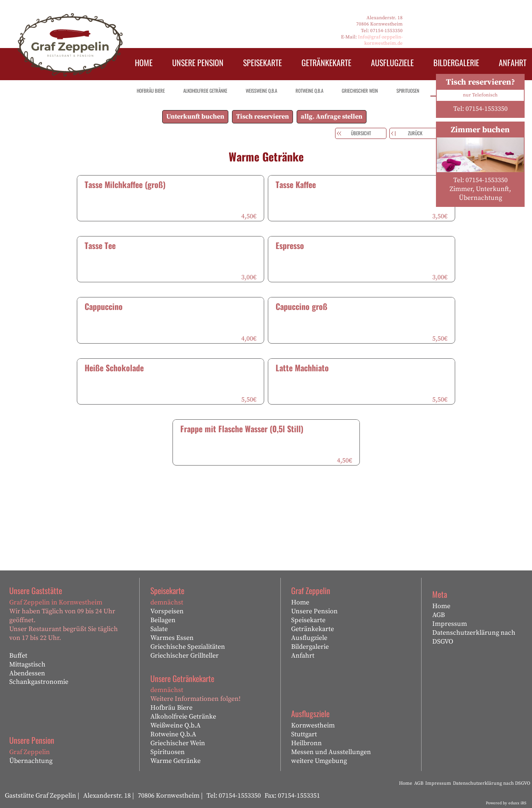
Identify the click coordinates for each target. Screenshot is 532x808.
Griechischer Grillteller (185, 656)
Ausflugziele (309, 638)
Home (300, 602)
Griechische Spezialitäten (188, 647)
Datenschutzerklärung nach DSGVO (474, 637)
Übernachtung (31, 761)
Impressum (450, 624)
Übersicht (361, 133)
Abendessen (27, 673)
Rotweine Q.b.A (173, 734)
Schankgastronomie (39, 682)
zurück (415, 133)
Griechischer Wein (178, 743)
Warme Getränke (175, 761)
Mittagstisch (27, 664)
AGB (439, 615)
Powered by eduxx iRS (506, 803)
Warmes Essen (172, 638)
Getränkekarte (313, 629)
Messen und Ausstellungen (331, 752)
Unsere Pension (314, 611)
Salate (159, 629)
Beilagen (163, 620)
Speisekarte (308, 620)
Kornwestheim (313, 725)
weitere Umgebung (319, 761)
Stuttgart (304, 734)
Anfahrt (303, 656)
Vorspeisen (167, 611)
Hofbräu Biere (171, 708)
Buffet (18, 656)
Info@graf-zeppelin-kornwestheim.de (380, 40)
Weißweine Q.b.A (175, 725)
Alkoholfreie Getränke (183, 717)
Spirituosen (168, 752)
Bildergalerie (310, 647)
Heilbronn (306, 743)
